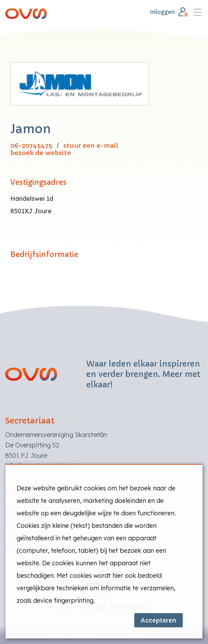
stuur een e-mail (91, 145)
